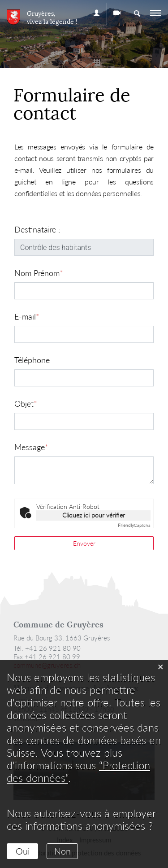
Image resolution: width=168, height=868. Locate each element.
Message (31, 447)
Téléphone (32, 360)
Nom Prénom (39, 273)
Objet (26, 403)
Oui (23, 851)
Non (62, 851)
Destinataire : (37, 229)
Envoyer (84, 543)
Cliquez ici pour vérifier (94, 515)
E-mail (27, 316)
